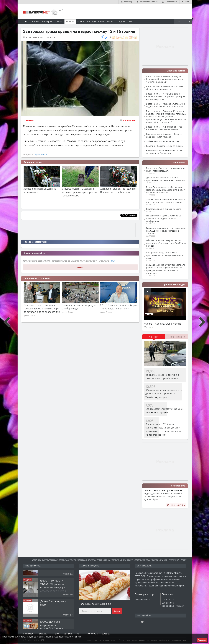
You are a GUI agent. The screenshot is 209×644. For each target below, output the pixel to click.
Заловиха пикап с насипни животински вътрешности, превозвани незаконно (166, 201)
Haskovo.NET (41, 154)
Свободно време (95, 21)
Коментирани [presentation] (176, 337)
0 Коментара (129, 120)
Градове (121, 21)
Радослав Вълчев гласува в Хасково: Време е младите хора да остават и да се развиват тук (80, 308)
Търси (117, 611)
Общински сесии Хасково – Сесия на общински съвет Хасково (164, 135)
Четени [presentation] (154, 337)
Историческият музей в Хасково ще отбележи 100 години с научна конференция (164, 218)
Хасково (30, 120)
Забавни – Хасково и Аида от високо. (165, 146)
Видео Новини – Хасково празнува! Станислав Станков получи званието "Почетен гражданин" (165, 79)
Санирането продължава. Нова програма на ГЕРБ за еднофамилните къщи (165, 255)
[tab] (154, 338)
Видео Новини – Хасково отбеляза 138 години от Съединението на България (165, 105)
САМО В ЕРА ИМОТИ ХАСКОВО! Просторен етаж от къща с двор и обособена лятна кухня (53, 598)
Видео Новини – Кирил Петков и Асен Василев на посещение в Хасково (165, 128)
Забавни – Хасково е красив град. (163, 141)
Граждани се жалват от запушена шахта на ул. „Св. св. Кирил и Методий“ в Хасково (166, 231)
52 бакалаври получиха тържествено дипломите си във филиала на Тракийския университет (164, 394)
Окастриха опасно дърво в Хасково (164, 209)
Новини (70, 21)
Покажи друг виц (176, 505)
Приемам (202, 640)
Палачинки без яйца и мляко (95, 604)
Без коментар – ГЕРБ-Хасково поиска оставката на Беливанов (165, 152)
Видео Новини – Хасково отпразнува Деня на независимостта (165, 88)
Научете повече (73, 637)
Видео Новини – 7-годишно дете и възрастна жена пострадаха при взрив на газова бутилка (166, 96)
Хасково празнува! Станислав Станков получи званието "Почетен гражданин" (40, 192)
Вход (80, 267)
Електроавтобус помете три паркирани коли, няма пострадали (166, 169)
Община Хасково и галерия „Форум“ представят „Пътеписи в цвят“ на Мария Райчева (166, 243)
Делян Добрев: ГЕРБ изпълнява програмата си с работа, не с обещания (166, 179)
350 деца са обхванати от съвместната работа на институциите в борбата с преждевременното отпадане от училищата (166, 269)
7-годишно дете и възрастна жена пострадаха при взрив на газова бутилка (118, 192)
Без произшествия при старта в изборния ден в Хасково (41, 307)
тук (113, 261)
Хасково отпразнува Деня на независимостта (78, 190)
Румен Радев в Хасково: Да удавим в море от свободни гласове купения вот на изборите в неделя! (165, 190)
